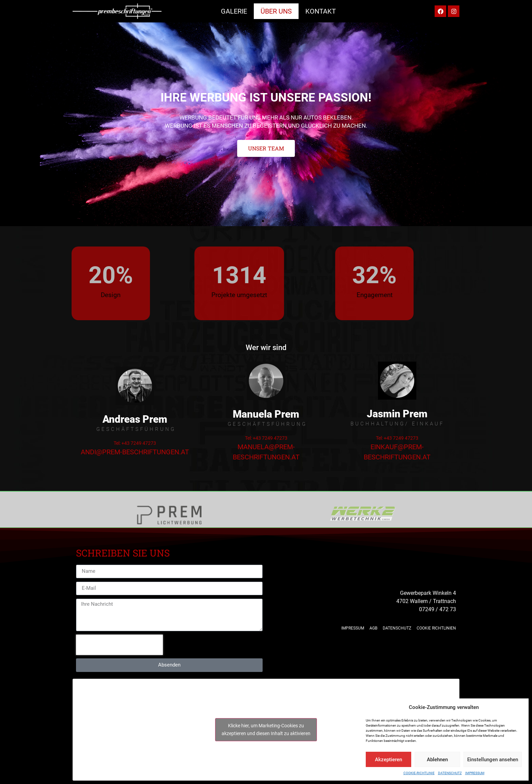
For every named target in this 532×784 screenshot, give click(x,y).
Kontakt (321, 11)
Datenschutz (450, 773)
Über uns (276, 11)
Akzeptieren (388, 760)
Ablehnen (437, 760)
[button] (263, 221)
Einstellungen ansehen (493, 760)
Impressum (475, 773)
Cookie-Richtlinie (419, 773)
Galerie (234, 11)
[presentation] (119, 645)
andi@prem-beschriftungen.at (135, 452)
